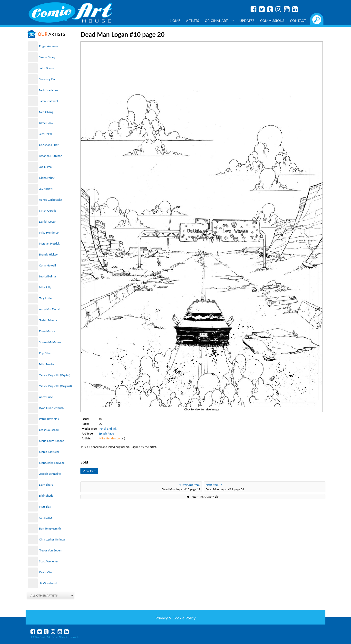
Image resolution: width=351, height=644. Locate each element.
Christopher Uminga (52, 539)
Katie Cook (46, 123)
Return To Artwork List (205, 497)
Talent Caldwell (49, 101)
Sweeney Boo (48, 79)
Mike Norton (47, 364)
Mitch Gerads (48, 211)
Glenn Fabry (47, 178)
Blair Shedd (46, 496)
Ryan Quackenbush (51, 408)
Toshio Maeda (48, 320)
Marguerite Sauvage (52, 463)
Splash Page (106, 433)
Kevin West (46, 572)
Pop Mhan (46, 353)
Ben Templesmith (50, 528)
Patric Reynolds (49, 419)
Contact (298, 21)
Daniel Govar (47, 222)
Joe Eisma (45, 167)
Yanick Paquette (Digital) (54, 375)
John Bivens (47, 68)
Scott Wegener (49, 561)
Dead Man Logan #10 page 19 (181, 487)
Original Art (219, 21)
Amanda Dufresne (51, 156)
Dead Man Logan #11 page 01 (225, 487)
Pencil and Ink (108, 429)
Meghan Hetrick (49, 243)
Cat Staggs (46, 517)
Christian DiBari (49, 145)
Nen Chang (46, 112)
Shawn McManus (50, 342)
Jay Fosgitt (46, 189)
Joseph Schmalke (50, 474)
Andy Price (46, 397)
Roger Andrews (49, 46)
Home (175, 21)
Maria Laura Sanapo (52, 441)
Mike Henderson (50, 232)
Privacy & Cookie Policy (175, 618)
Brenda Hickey (48, 254)
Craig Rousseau (49, 430)
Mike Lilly (45, 287)
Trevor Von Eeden (50, 550)
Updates (247, 21)
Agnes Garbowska (51, 200)
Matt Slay (45, 507)
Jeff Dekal (45, 134)
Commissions (272, 21)
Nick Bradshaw (49, 90)
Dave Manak (47, 331)
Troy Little (45, 298)
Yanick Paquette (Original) (55, 386)
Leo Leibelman (48, 276)
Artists (193, 21)
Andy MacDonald (50, 309)
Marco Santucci (49, 452)
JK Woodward (48, 583)
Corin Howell (47, 265)
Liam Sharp (46, 485)
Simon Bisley (47, 57)
